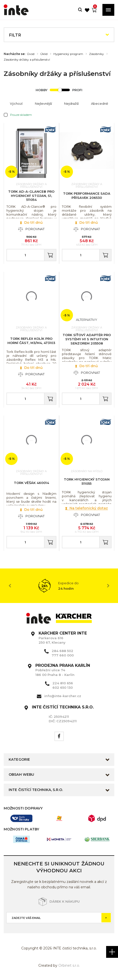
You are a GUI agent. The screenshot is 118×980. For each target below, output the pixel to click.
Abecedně (100, 103)
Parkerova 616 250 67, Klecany (63, 638)
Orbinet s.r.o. (69, 965)
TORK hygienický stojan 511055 (87, 481)
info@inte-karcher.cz (63, 696)
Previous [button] (10, 586)
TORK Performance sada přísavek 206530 (87, 196)
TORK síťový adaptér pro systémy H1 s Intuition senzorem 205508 (87, 339)
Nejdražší (71, 103)
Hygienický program (68, 54)
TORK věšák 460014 (31, 483)
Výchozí (16, 103)
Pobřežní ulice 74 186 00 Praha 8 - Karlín (63, 670)
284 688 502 (62, 651)
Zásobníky (96, 54)
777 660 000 (63, 655)
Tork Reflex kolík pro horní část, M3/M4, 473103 (31, 341)
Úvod (31, 54)
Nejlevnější (43, 103)
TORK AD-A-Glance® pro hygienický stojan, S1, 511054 (31, 196)
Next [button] (108, 586)
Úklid (44, 54)
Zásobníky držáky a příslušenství (27, 60)
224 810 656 (63, 683)
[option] (59, 586)
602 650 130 (63, 688)
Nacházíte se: (14, 54)
